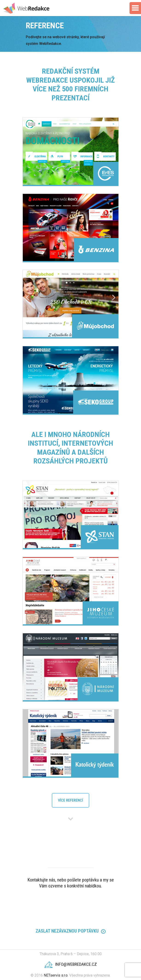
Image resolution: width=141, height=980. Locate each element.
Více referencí (70, 800)
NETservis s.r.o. (56, 975)
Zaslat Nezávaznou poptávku (71, 931)
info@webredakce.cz (71, 964)
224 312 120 (71, 908)
